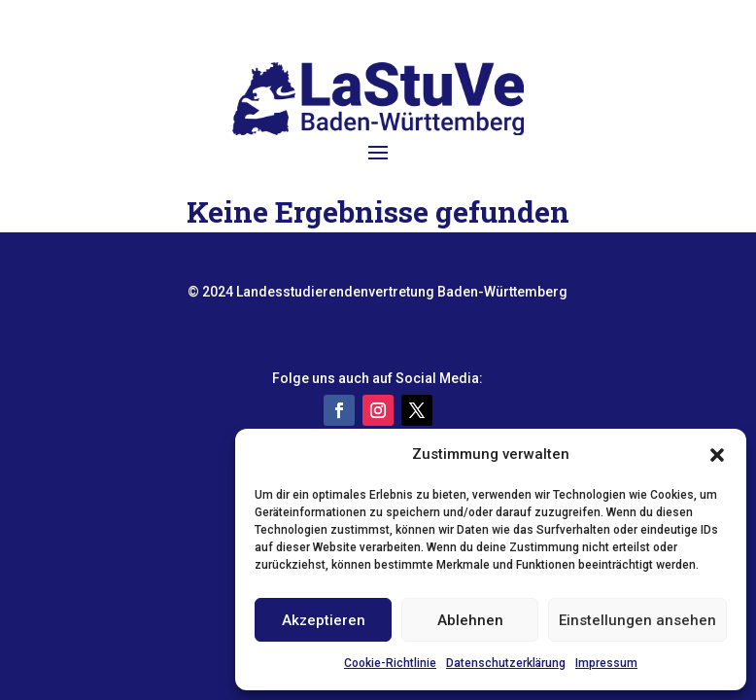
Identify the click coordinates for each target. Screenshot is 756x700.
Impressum (606, 663)
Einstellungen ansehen (637, 620)
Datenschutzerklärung (506, 663)
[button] (717, 455)
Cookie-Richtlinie (390, 663)
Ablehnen (470, 620)
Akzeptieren (324, 620)
